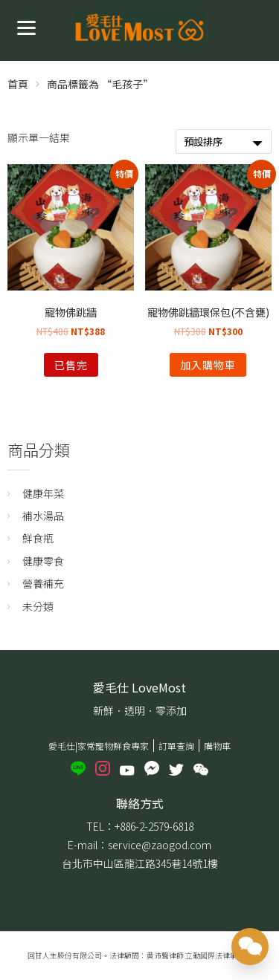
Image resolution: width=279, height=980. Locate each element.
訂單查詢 (176, 746)
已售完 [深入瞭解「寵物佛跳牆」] (71, 365)
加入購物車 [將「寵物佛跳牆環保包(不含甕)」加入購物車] (208, 365)
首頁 (18, 84)
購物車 (217, 746)
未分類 (38, 606)
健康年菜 (43, 493)
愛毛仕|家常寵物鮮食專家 (99, 746)
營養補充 (43, 583)
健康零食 (43, 561)
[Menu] (26, 26)
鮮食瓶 (38, 538)
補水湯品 (43, 516)
